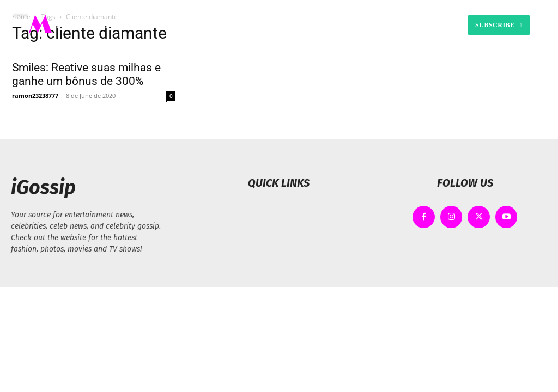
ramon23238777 (35, 96)
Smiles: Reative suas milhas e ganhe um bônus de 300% (86, 74)
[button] (378, 25)
